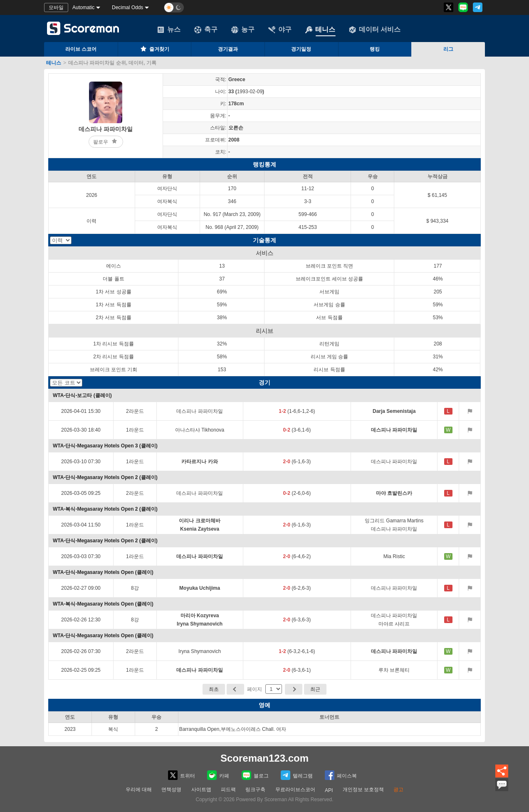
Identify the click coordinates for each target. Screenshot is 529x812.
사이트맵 (201, 790)
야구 (280, 30)
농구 (243, 30)
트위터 (182, 775)
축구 (206, 30)
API (329, 790)
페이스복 (341, 775)
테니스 (320, 30)
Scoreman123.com (264, 758)
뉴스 (169, 30)
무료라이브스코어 (295, 790)
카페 (218, 775)
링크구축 (255, 790)
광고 (398, 790)
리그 (448, 49)
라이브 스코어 (81, 49)
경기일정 (301, 49)
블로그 (255, 775)
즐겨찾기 (154, 49)
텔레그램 (297, 775)
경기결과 (228, 49)
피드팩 (228, 790)
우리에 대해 (139, 790)
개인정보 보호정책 (363, 790)
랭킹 (375, 49)
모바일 (56, 7)
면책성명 (171, 790)
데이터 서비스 (375, 30)
